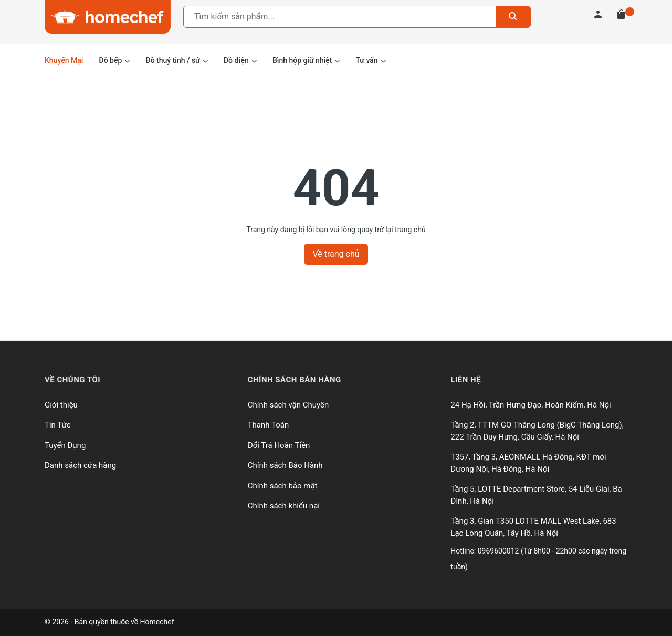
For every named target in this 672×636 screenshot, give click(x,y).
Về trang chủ (336, 254)
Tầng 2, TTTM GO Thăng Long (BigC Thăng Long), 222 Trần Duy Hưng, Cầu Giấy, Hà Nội (537, 431)
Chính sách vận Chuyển (288, 405)
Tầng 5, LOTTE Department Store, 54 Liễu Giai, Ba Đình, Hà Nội (536, 495)
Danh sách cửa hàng (80, 465)
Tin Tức (58, 425)
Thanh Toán (269, 425)
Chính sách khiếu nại (284, 506)
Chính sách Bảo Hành (285, 465)
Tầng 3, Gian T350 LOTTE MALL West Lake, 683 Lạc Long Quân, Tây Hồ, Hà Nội (533, 527)
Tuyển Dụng (65, 445)
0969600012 (499, 551)
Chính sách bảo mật (283, 486)
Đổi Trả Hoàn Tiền (279, 445)
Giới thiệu (61, 405)
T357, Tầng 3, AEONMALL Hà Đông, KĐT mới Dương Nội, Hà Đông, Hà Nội (528, 463)
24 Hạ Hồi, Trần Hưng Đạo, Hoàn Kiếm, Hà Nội (531, 405)
